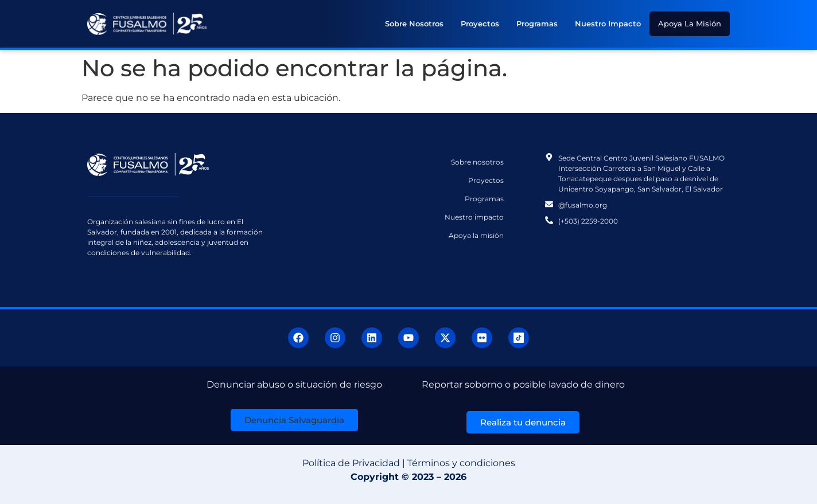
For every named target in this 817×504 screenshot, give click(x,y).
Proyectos (480, 24)
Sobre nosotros (414, 24)
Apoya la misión (690, 24)
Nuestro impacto (608, 24)
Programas (537, 24)
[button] (294, 420)
